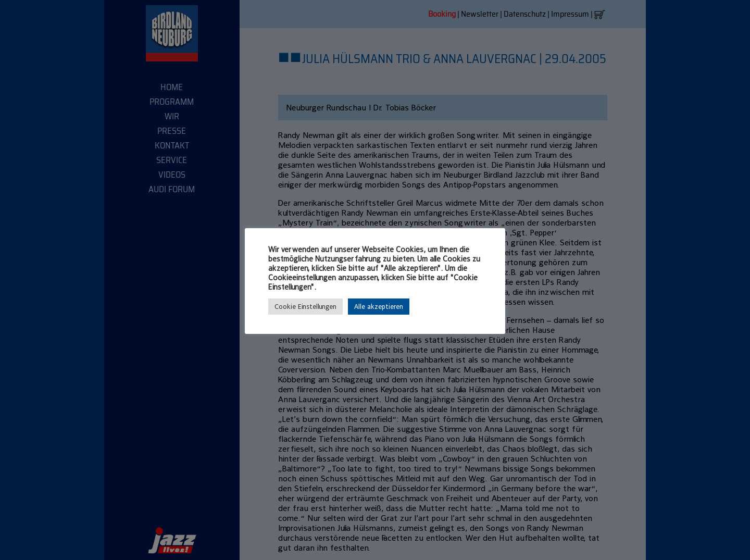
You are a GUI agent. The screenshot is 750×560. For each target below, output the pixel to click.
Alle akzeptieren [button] (379, 307)
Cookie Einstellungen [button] (305, 307)
